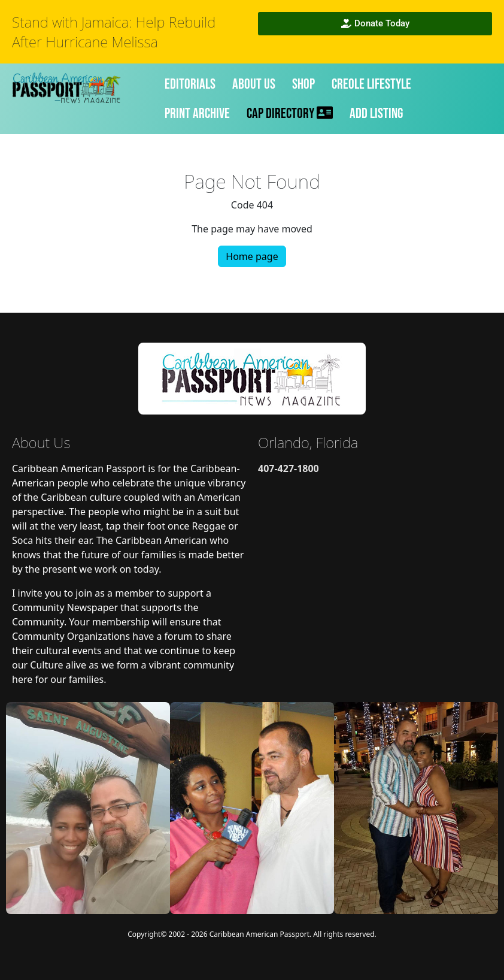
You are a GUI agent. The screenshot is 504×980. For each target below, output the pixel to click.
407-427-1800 (289, 468)
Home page (252, 256)
